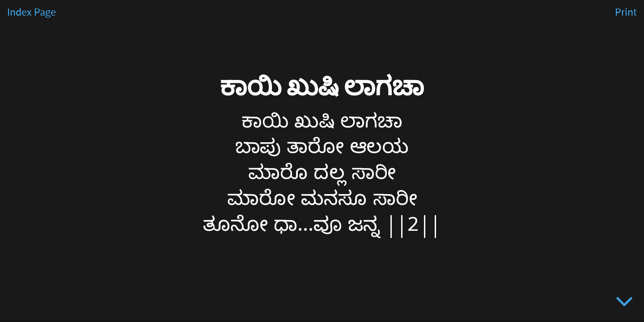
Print (626, 13)
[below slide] (624, 303)
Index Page (32, 13)
